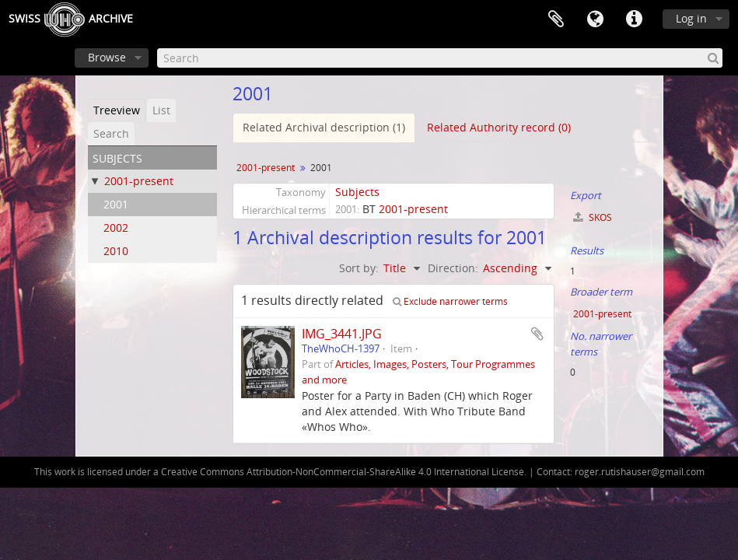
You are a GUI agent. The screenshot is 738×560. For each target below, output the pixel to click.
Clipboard (556, 19)
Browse (107, 57)
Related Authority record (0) (499, 127)
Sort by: (359, 268)
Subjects (357, 192)
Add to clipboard (537, 334)
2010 (116, 251)
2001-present (139, 181)
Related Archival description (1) (324, 127)
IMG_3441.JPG (342, 334)
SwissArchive (71, 19)
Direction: (453, 268)
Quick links (634, 19)
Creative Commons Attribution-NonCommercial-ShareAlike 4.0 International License (343, 472)
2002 (116, 227)
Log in (691, 18)
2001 (116, 204)
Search (111, 133)
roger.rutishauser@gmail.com (640, 472)
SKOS (593, 217)
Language (595, 19)
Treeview (117, 110)
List (161, 110)
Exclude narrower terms (450, 301)
